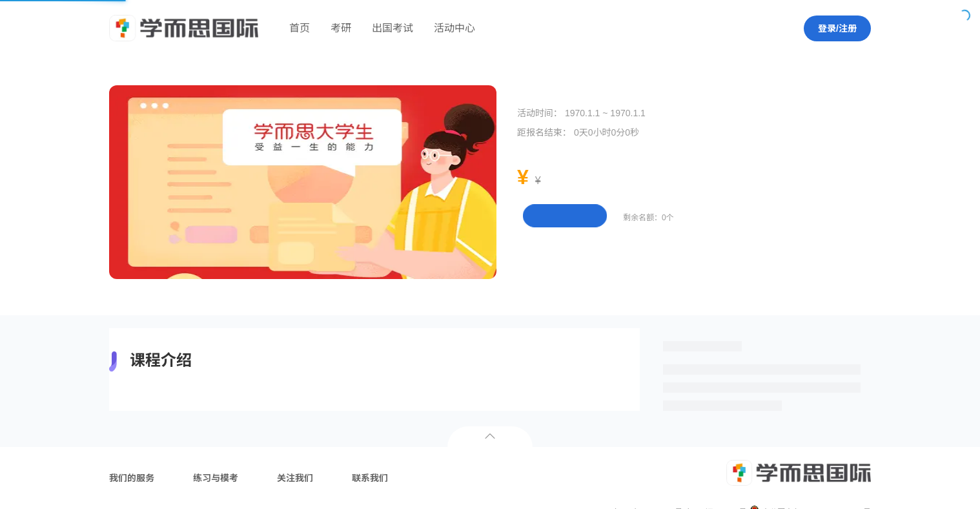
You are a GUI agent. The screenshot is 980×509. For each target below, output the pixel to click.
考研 (341, 28)
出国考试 (393, 28)
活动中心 (454, 28)
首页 (300, 28)
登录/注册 (837, 28)
